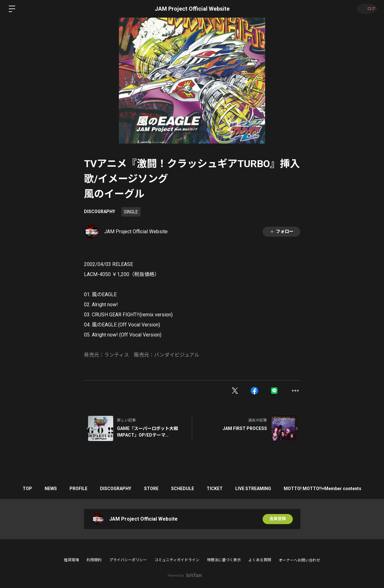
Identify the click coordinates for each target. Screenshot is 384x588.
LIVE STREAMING (263, 489)
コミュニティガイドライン (177, 560)
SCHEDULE (186, 489)
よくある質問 (260, 560)
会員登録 (278, 519)
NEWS (42, 489)
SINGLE (131, 212)
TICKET (221, 489)
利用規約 (94, 560)
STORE (151, 489)
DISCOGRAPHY (100, 212)
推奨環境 (71, 560)
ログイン (365, 9)
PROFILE (72, 489)
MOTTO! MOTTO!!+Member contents (335, 489)
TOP (15, 489)
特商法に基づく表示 (224, 560)
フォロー (281, 232)
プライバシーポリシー (128, 560)
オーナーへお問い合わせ (299, 560)
